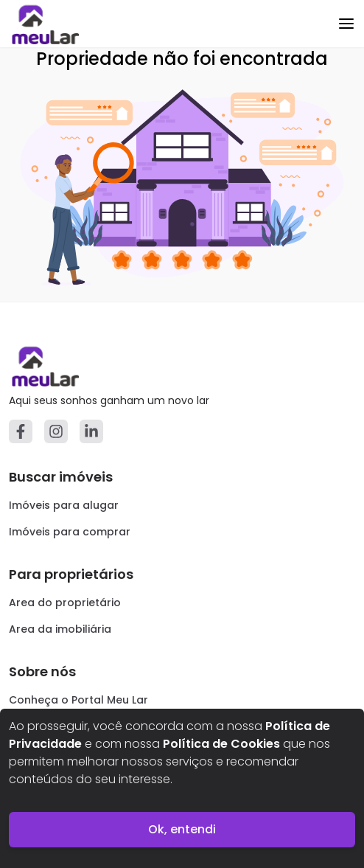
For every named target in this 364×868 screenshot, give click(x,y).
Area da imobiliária (60, 629)
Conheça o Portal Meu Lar (78, 700)
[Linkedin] (91, 431)
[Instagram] (56, 431)
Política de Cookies (221, 744)
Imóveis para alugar (64, 505)
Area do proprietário (65, 603)
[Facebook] (21, 431)
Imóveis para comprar (70, 532)
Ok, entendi (182, 829)
